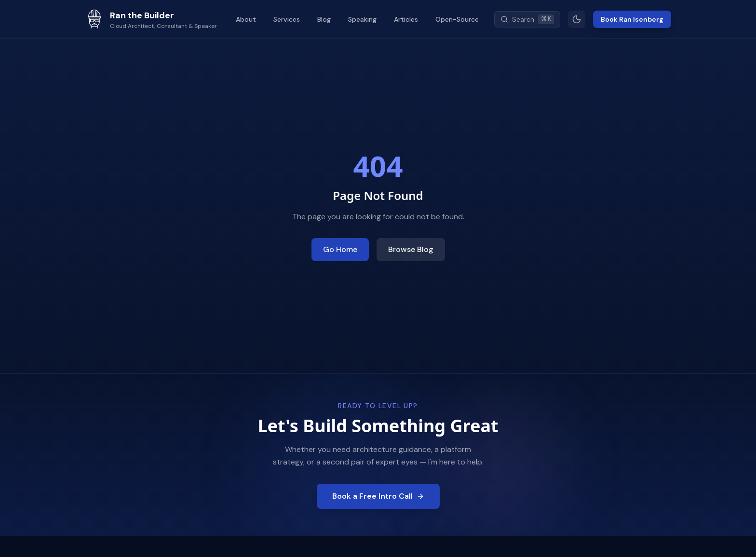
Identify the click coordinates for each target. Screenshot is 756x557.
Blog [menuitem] (324, 19)
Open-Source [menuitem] (457, 19)
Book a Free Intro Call (378, 496)
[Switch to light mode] (577, 19)
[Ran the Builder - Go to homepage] (151, 19)
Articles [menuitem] (406, 19)
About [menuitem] (246, 19)
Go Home (340, 249)
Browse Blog (411, 249)
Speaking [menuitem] (362, 19)
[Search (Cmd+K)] (527, 19)
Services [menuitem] (287, 19)
